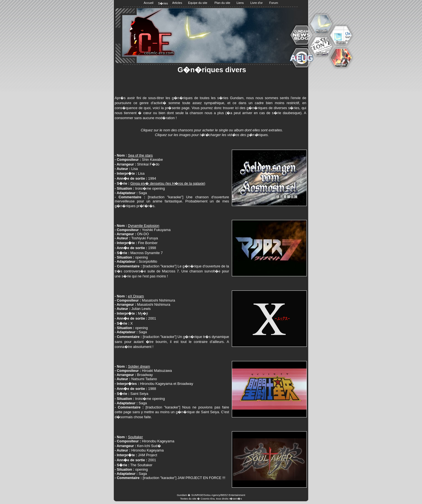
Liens (240, 3)
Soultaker (135, 437)
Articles (177, 3)
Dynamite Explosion (144, 226)
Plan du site (223, 3)
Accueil (148, 3)
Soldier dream (139, 366)
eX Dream (136, 296)
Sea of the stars (140, 155)
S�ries (163, 3)
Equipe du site (198, 3)
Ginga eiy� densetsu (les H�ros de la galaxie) (168, 183)
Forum (274, 3)
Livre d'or (257, 3)
